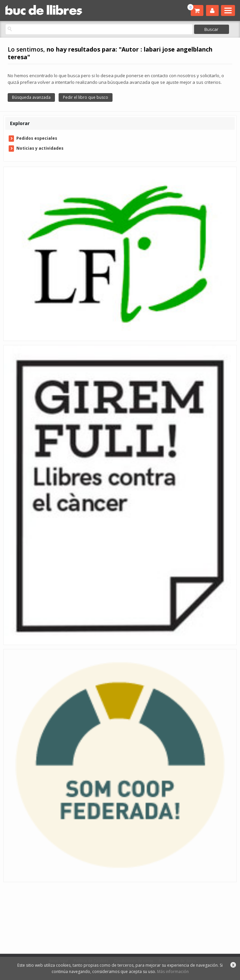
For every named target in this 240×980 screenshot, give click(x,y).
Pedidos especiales (37, 138)
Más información (173, 972)
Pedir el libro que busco (86, 97)
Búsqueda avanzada (31, 97)
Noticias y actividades (40, 148)
